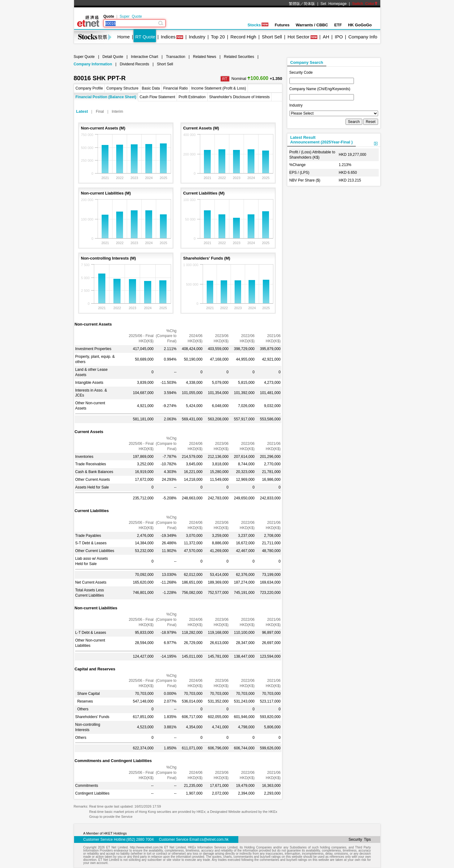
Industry (197, 37)
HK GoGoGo (360, 25)
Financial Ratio (176, 88)
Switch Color (365, 4)
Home (124, 37)
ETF (338, 25)
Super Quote (131, 16)
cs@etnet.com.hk (214, 840)
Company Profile (89, 88)
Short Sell (272, 37)
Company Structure (122, 88)
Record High (243, 37)
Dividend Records (135, 64)
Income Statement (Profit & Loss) (219, 88)
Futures (282, 25)
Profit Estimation (192, 97)
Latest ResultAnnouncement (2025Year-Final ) (322, 140)
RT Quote (145, 37)
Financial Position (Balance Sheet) (106, 97)
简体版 (309, 4)
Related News (205, 57)
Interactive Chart (144, 57)
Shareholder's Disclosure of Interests (240, 97)
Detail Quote (113, 57)
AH (326, 37)
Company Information (93, 64)
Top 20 (218, 37)
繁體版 (294, 4)
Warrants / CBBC (312, 25)
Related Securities (239, 57)
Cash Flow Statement (158, 97)
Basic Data (151, 88)
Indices (168, 37)
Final (100, 112)
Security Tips (360, 840)
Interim (118, 112)
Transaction (175, 57)
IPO (339, 37)
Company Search (307, 62)
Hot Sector (299, 37)
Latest (82, 111)
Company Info (363, 37)
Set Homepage (333, 4)
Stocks (258, 25)
